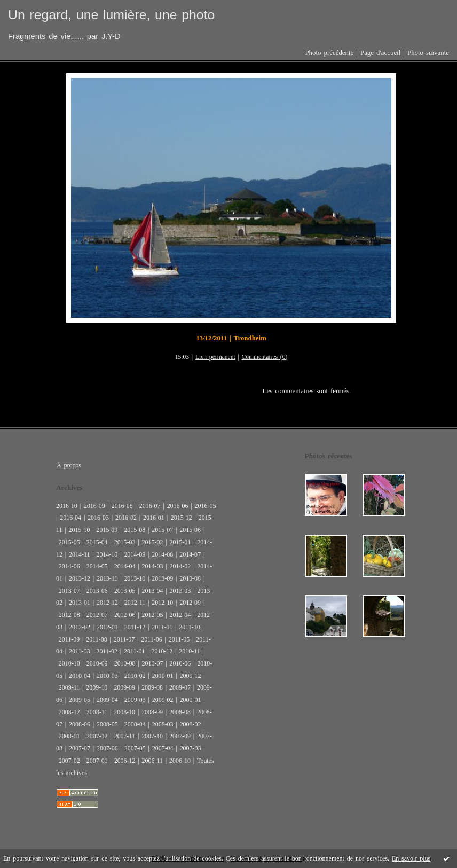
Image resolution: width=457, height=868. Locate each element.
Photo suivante (428, 53)
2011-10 (189, 627)
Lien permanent (215, 357)
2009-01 (191, 700)
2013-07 (69, 591)
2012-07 (97, 615)
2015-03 (125, 542)
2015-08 (135, 530)
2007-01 (97, 761)
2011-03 (79, 651)
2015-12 (182, 518)
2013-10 (135, 578)
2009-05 (80, 700)
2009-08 (152, 687)
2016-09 (94, 506)
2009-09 (124, 687)
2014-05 (97, 566)
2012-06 (125, 615)
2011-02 (107, 651)
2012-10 (162, 603)
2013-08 (190, 578)
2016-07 (150, 506)
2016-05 (206, 506)
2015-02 (153, 542)
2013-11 (107, 578)
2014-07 (190, 554)
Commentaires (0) (265, 357)
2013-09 (162, 578)
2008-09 (152, 712)
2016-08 (122, 506)
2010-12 (162, 651)
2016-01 (154, 518)
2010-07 (153, 663)
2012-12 (107, 603)
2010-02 (135, 676)
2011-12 (135, 627)
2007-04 (163, 748)
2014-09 (135, 554)
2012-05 (153, 615)
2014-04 (125, 566)
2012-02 (80, 627)
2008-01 (69, 736)
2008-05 (107, 724)
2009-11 (69, 687)
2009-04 (107, 700)
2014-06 (69, 566)
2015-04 (97, 542)
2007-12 (97, 736)
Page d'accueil (380, 53)
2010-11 (189, 651)
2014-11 (79, 554)
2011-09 (69, 639)
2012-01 (107, 627)
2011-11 (162, 627)
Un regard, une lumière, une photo (111, 15)
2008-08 (180, 712)
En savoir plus (411, 858)
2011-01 (134, 651)
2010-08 (125, 663)
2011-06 (151, 639)
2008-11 (97, 712)
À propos (69, 465)
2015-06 (190, 530)
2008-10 (124, 712)
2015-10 (80, 530)
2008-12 (69, 712)
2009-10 (97, 687)
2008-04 (135, 724)
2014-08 (162, 554)
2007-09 (180, 736)
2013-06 (97, 591)
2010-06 (180, 663)
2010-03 (107, 676)
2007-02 (69, 761)
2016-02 (126, 518)
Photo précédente (329, 53)
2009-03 (135, 700)
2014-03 (153, 566)
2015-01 (180, 542)
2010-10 (69, 663)
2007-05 (135, 748)
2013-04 (153, 591)
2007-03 (191, 748)
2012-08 (69, 615)
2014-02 (180, 566)
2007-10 (152, 736)
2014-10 (107, 554)
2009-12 (191, 676)
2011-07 (124, 639)
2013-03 (180, 591)
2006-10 (180, 761)
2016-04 (70, 518)
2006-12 (125, 761)
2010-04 (80, 676)
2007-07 (80, 748)
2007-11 (125, 736)
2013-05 (125, 591)
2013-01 (80, 603)
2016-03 (98, 518)
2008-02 (191, 724)
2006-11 (152, 761)
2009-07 (180, 687)
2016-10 (67, 506)
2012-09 (190, 603)
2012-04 (180, 615)
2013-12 (80, 578)
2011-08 (96, 639)
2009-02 (163, 700)
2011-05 (179, 639)
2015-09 (107, 530)
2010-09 (97, 663)
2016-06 (178, 506)
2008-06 (80, 724)
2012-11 (135, 603)
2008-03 (163, 724)
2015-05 (69, 542)
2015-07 (162, 530)
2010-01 (163, 676)
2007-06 (107, 748)
